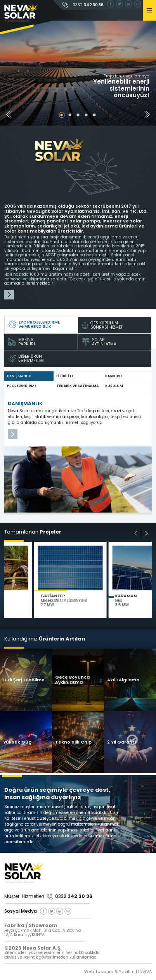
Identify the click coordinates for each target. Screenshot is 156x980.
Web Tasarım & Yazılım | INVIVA (118, 972)
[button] (147, 115)
